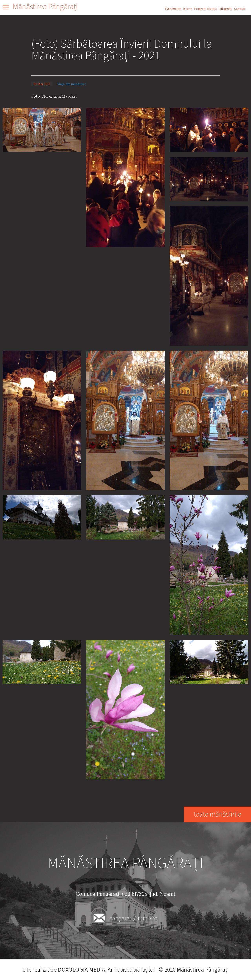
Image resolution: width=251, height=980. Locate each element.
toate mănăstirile (217, 814)
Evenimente (173, 9)
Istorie (188, 9)
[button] (42, 129)
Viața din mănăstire (72, 84)
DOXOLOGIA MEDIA (81, 970)
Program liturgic (205, 9)
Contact (240, 9)
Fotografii (225, 9)
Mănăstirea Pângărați (45, 7)
